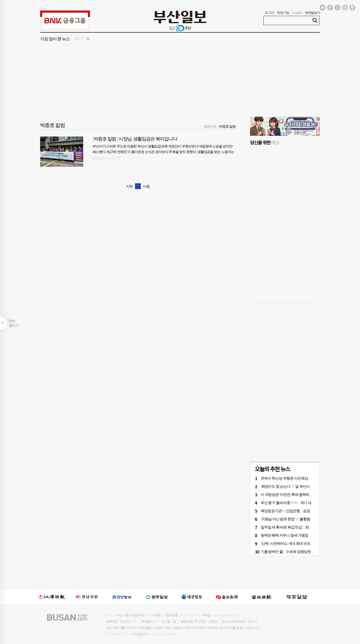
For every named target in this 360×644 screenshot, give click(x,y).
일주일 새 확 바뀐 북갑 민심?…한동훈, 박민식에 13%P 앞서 (304, 527)
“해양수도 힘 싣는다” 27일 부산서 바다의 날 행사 (296, 486)
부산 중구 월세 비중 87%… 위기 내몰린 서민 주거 (297, 503)
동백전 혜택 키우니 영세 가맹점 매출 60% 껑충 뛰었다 (301, 535)
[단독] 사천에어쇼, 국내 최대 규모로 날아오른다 (296, 543)
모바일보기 (312, 12)
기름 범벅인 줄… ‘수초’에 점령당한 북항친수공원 (296, 552)
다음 (146, 186)
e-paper (297, 12)
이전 (129, 186)
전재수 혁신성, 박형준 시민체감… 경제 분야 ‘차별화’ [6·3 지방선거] (309, 478)
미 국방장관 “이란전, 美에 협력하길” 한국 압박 (295, 494)
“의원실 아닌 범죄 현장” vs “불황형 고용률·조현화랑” (298, 519)
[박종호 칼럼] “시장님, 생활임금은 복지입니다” (135, 139)
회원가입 (283, 12)
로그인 (269, 12)
